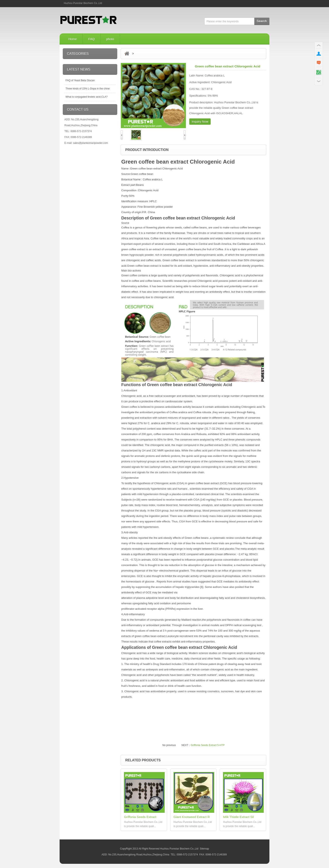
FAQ (91, 39)
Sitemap (204, 849)
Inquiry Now (200, 121)
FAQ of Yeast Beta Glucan (80, 80)
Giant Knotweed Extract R (192, 817)
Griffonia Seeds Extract (140, 817)
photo (110, 39)
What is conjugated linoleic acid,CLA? (87, 97)
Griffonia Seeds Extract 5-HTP (208, 745)
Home (73, 39)
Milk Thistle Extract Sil (238, 817)
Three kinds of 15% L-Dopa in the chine (88, 89)
